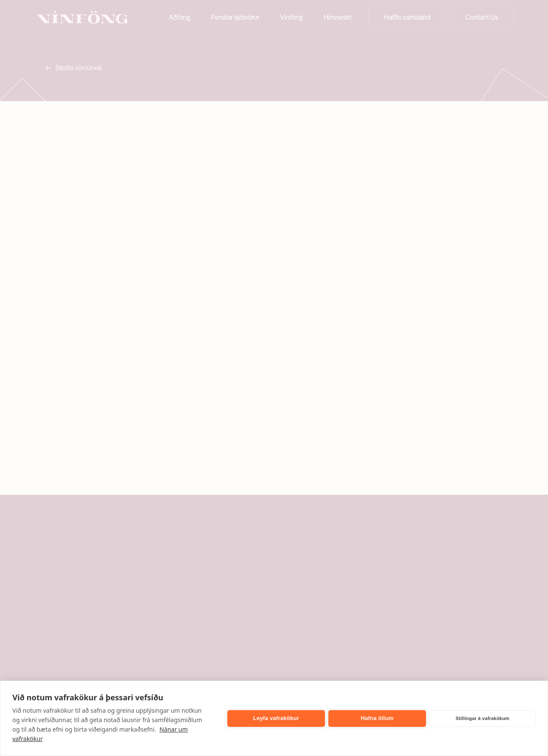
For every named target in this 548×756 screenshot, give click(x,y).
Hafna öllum (377, 718)
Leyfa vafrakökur (276, 718)
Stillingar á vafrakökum (482, 718)
